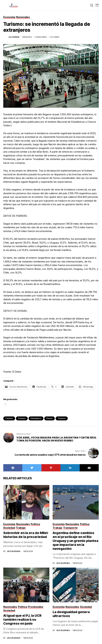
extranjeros (36, 418)
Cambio (9, 418)
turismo (62, 418)
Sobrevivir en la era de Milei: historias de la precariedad (26, 535)
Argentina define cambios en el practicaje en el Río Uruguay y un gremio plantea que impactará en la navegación (76, 541)
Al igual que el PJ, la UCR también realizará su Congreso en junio (22, 620)
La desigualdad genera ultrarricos (71, 614)
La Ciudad (14, 37)
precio (50, 418)
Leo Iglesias (14, 551)
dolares (22, 418)
